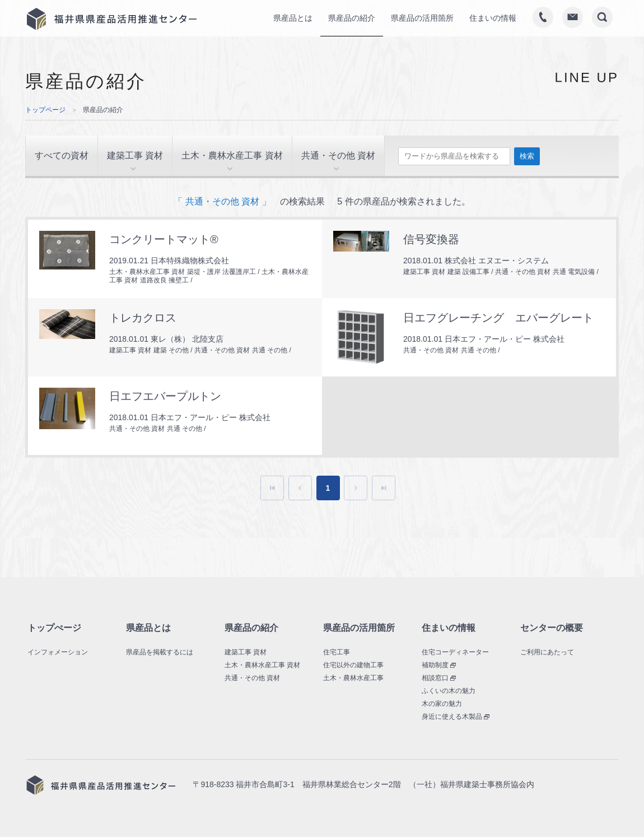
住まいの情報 (449, 628)
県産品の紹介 (251, 628)
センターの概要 (552, 628)
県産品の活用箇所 (359, 628)
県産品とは (148, 628)
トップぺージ (54, 628)
